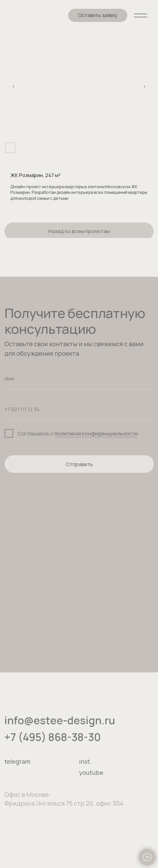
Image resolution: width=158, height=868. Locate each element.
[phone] (79, 414)
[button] (98, 15)
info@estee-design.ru (60, 725)
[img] (24, 16)
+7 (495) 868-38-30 (53, 742)
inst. (85, 767)
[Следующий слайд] (145, 86)
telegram (17, 767)
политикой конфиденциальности (96, 439)
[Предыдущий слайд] (13, 86)
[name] (79, 384)
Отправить (79, 469)
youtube (91, 778)
